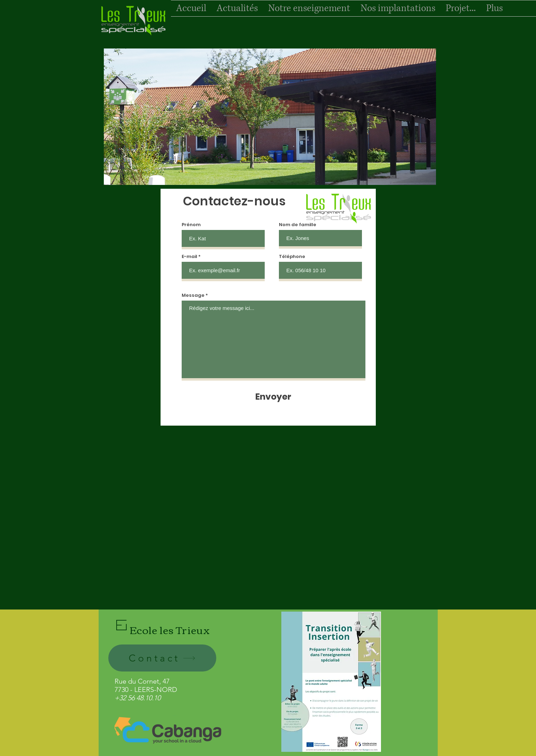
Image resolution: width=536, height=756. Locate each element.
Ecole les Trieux (170, 629)
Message (193, 295)
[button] (270, 117)
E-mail (189, 256)
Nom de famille (298, 225)
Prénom (191, 225)
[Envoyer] (273, 397)
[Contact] (162, 658)
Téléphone (292, 256)
